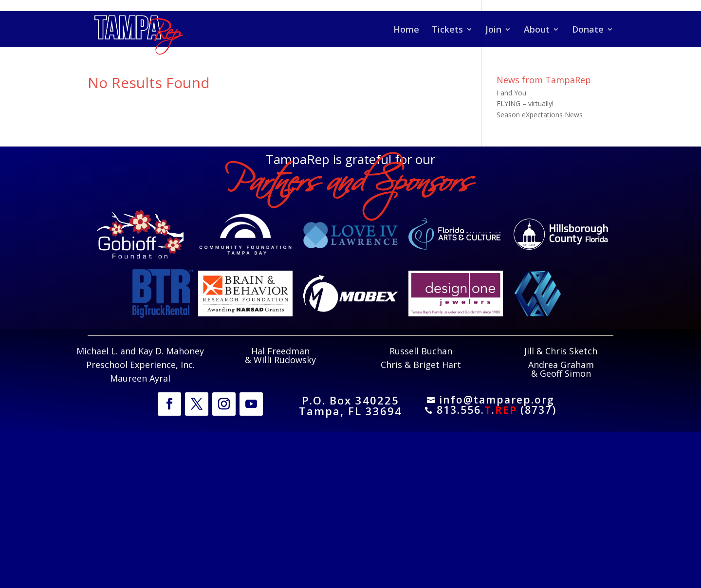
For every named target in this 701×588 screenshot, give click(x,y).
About (537, 30)
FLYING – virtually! (525, 103)
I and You (511, 93)
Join (493, 30)
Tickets (447, 30)
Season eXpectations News (540, 115)
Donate (588, 30)
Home (406, 30)
